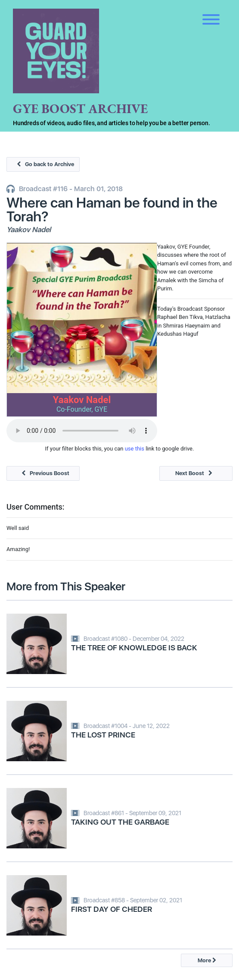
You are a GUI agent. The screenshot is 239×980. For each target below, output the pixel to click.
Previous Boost (43, 473)
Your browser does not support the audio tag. (82, 431)
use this (135, 449)
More (207, 960)
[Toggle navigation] (211, 13)
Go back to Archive (43, 164)
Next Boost (196, 473)
